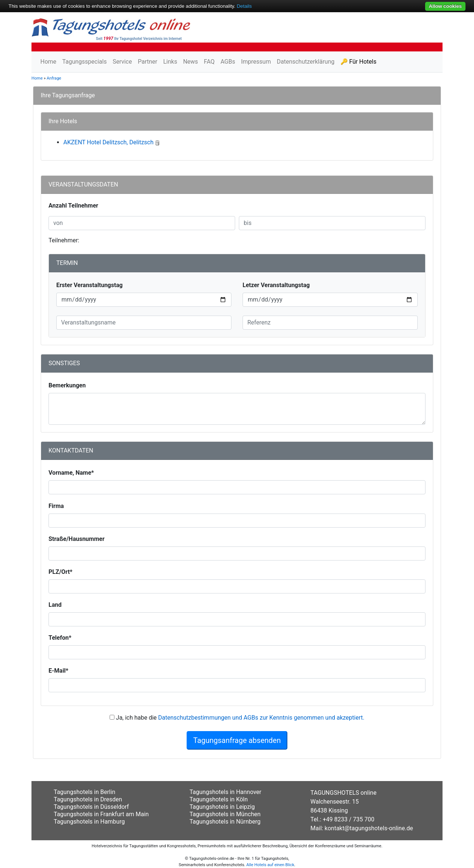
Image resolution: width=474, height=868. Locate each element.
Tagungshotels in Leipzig (222, 807)
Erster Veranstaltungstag (89, 285)
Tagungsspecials (84, 62)
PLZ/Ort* (61, 572)
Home (48, 62)
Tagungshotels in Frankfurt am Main (101, 814)
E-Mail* (59, 671)
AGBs (228, 62)
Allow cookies (445, 6)
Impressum (256, 62)
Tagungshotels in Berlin (84, 792)
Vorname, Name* (71, 473)
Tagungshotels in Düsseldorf (91, 807)
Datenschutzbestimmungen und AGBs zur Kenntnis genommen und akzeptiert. (261, 718)
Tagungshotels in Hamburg (89, 822)
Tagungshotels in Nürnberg (225, 822)
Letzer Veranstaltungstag (276, 285)
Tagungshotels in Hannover (226, 792)
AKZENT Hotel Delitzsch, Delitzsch (109, 142)
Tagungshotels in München (225, 814)
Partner (148, 62)
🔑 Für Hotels (358, 62)
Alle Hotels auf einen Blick (270, 865)
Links (170, 62)
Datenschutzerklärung (306, 62)
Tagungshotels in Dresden (88, 799)
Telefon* (60, 638)
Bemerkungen (67, 385)
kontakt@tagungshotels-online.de (369, 828)
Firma (56, 506)
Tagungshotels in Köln (219, 799)
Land (55, 605)
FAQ (209, 62)
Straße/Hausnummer (76, 539)
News (190, 62)
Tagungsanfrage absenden (237, 740)
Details (244, 6)
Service (122, 62)
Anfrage (54, 78)
